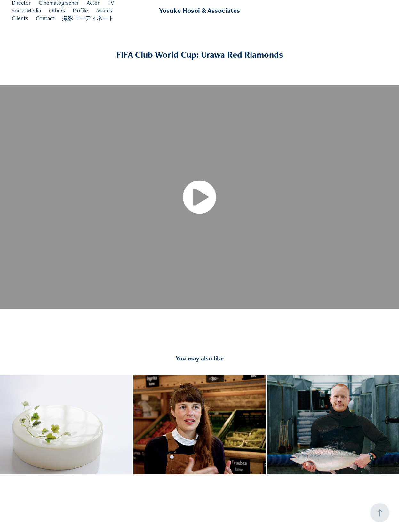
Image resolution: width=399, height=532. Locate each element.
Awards (104, 10)
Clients (20, 18)
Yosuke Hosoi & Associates (199, 10)
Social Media (26, 10)
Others (57, 10)
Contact (45, 18)
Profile (80, 10)
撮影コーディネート (88, 18)
